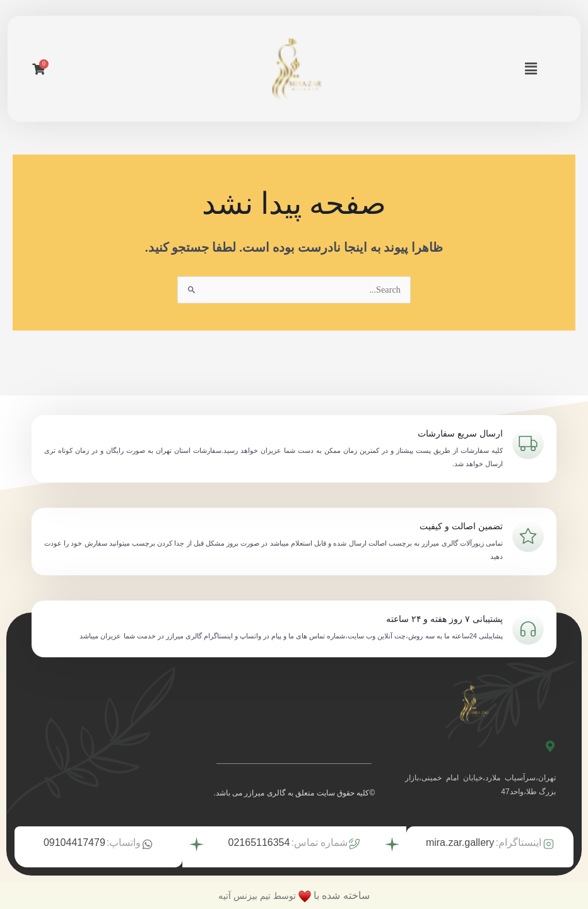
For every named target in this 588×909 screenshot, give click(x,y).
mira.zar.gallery (460, 842)
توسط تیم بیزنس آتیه (257, 895)
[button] (532, 69)
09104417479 (74, 842)
